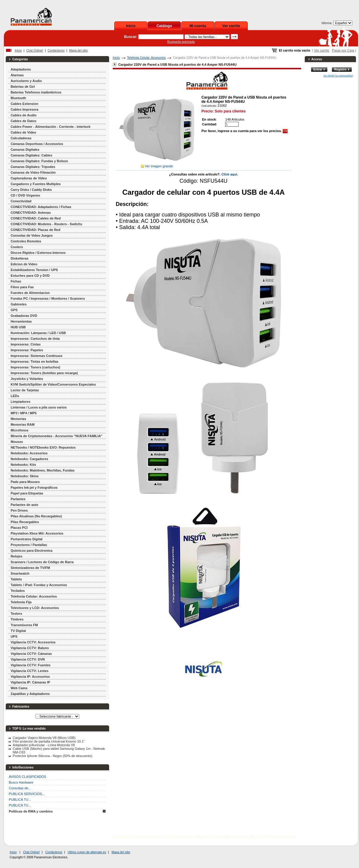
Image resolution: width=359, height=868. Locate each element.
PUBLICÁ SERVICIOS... (27, 794)
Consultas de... (20, 788)
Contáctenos (56, 51)
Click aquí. (230, 174)
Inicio (131, 26)
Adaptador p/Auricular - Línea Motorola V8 (44, 745)
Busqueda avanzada (181, 42)
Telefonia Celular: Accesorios (146, 58)
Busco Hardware (21, 782)
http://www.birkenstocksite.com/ (273, 837)
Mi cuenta (198, 26)
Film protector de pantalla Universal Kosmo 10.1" (49, 741)
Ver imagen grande (159, 166)
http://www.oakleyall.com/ (179, 837)
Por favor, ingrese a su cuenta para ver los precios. (244, 131)
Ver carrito (231, 26)
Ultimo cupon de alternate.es (87, 852)
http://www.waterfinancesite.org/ (136, 837)
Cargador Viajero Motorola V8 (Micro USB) (44, 738)
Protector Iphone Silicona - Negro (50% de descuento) (52, 756)
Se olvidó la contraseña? (338, 76)
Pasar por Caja (343, 50)
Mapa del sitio (78, 51)
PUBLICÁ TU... (20, 800)
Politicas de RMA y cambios (31, 811)
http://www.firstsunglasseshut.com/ (223, 837)
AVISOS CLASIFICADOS (27, 777)
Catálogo (164, 26)
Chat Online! (35, 51)
